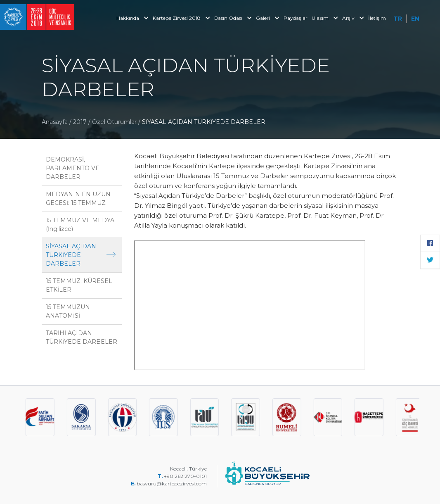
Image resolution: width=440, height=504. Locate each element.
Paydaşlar (296, 18)
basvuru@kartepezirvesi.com (172, 484)
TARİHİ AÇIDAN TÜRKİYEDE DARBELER (82, 337)
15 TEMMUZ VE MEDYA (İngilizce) (80, 225)
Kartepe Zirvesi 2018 (181, 18)
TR (398, 19)
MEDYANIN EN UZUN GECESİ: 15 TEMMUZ (78, 199)
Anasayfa (55, 122)
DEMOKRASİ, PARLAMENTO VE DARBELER (73, 168)
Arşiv (353, 18)
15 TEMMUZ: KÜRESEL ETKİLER (79, 285)
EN (415, 19)
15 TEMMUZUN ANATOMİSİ (68, 311)
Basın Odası (233, 18)
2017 (80, 122)
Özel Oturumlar (115, 122)
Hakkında (132, 18)
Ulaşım (325, 18)
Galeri (268, 18)
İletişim (377, 18)
